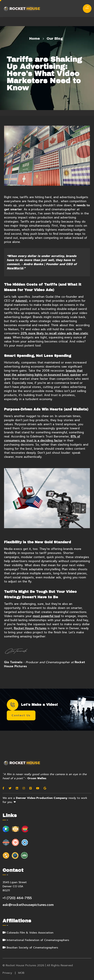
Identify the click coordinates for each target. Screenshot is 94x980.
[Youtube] (38, 788)
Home (35, 39)
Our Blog (55, 39)
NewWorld (15, 268)
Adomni (21, 301)
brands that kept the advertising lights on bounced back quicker (43, 373)
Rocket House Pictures (30, 628)
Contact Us (21, 715)
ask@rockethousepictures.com (28, 905)
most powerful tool (46, 616)
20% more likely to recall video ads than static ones (46, 335)
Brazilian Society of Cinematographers (32, 948)
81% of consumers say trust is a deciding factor (42, 438)
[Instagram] (24, 788)
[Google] (45, 788)
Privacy (7, 973)
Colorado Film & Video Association (30, 933)
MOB (21, 973)
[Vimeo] (31, 788)
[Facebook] (3, 788)
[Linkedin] (17, 788)
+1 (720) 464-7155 (17, 898)
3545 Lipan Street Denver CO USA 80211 (15, 886)
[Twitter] (10, 788)
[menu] (86, 8)
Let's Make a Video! (32, 705)
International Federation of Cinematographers (38, 940)
